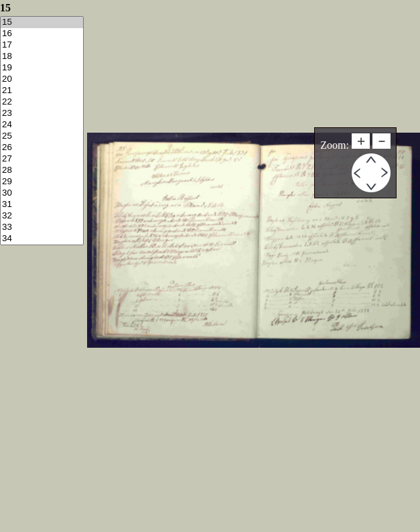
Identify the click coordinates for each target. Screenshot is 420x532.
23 (42, 114)
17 (42, 45)
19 (42, 68)
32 (42, 216)
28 (42, 171)
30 (42, 193)
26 (42, 148)
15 (42, 22)
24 (42, 125)
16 (42, 34)
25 (42, 136)
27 (42, 159)
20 (42, 79)
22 (42, 102)
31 (42, 205)
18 (42, 57)
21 (42, 91)
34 (42, 239)
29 (42, 182)
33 (42, 227)
